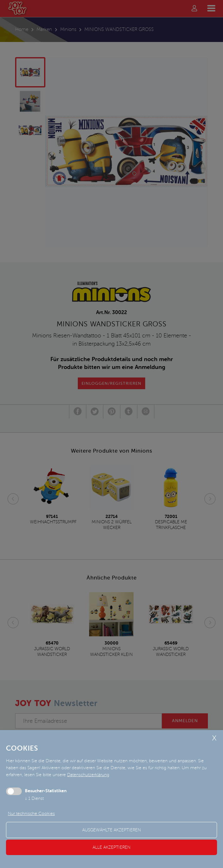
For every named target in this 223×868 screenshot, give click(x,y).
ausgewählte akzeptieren (111, 830)
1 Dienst (34, 798)
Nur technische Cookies (31, 814)
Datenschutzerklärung (88, 775)
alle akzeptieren (111, 847)
